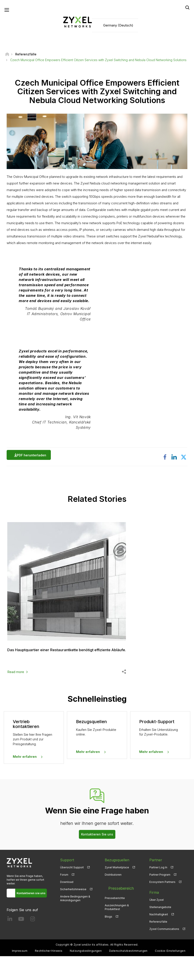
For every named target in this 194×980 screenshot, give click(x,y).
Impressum (20, 975)
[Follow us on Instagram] (33, 944)
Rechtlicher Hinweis (49, 975)
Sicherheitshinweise (73, 913)
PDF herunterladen (33, 458)
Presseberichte (115, 916)
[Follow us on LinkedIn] (10, 944)
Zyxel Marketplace (117, 891)
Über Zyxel (157, 924)
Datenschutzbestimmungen (128, 975)
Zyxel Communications (164, 953)
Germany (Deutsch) (118, 27)
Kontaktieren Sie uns (97, 858)
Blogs (108, 935)
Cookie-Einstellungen (170, 975)
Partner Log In (158, 891)
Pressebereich (117, 909)
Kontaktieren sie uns (31, 917)
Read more (16, 696)
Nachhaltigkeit (159, 938)
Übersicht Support (72, 891)
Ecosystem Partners (162, 906)
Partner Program (160, 898)
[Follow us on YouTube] (21, 944)
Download (67, 906)
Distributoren (113, 898)
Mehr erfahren (25, 781)
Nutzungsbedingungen (86, 975)
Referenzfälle (158, 946)
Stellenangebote (160, 931)
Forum (64, 898)
